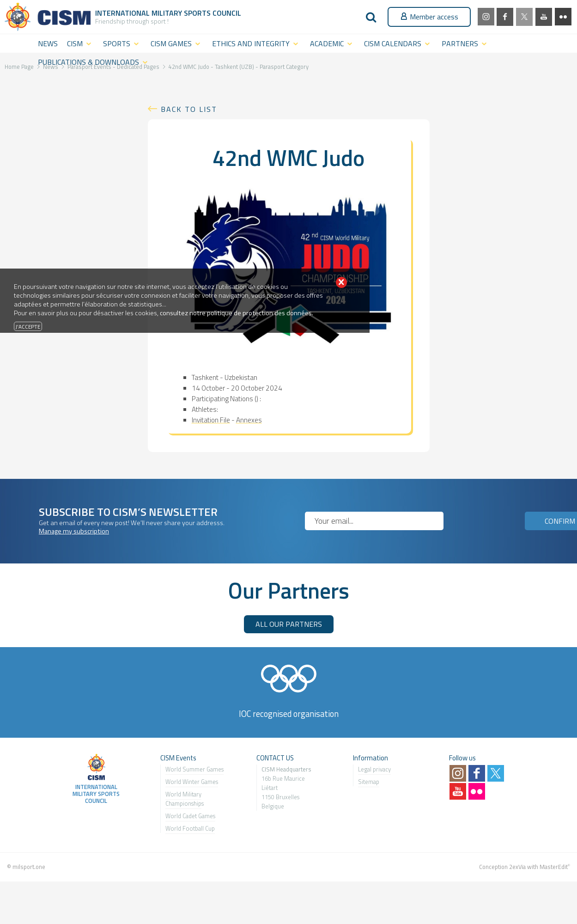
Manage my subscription (74, 531)
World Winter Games (192, 782)
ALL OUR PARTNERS (289, 624)
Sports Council (213, 13)
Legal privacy (374, 769)
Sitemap (369, 782)
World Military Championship (183, 799)
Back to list (189, 109)
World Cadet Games (190, 816)
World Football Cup (190, 828)
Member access (429, 17)
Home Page (19, 67)
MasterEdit (554, 867)
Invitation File (211, 420)
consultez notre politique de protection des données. (237, 313)
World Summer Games (194, 769)
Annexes (249, 420)
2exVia (517, 867)
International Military (140, 13)
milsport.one (29, 867)
